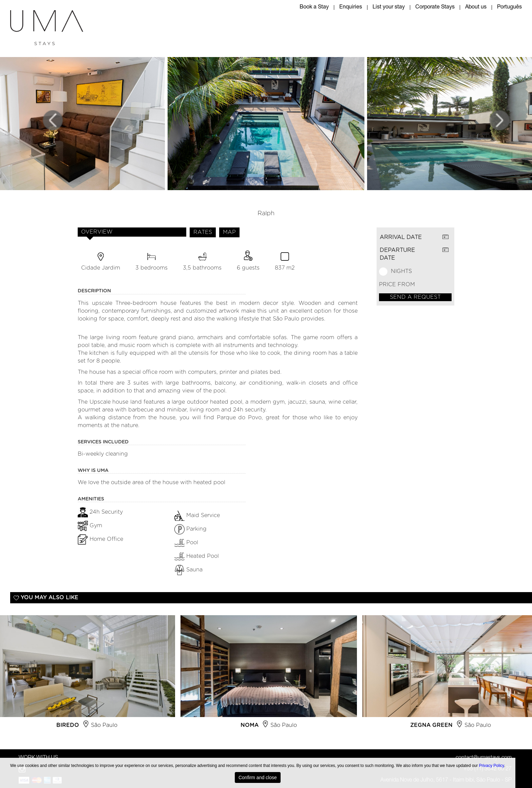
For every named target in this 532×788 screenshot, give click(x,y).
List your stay (389, 7)
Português (509, 7)
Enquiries (351, 7)
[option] (269, 675)
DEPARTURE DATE (397, 254)
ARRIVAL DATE (401, 237)
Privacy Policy (492, 766)
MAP (229, 232)
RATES (203, 232)
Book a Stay (314, 7)
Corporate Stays (435, 7)
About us (476, 7)
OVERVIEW (97, 232)
